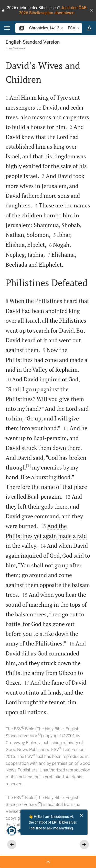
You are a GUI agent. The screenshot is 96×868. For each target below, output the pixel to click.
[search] (44, 28)
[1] (28, 466)
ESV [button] (75, 28)
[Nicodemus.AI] (12, 831)
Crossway (19, 48)
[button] (91, 10)
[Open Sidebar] (48, 862)
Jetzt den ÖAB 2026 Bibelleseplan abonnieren (53, 10)
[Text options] (89, 28)
